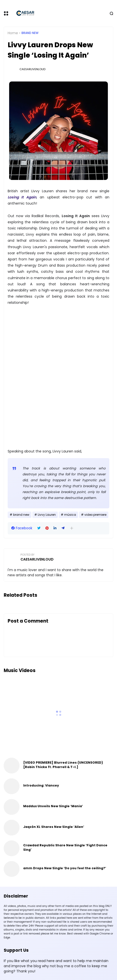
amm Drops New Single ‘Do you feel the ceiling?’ (65, 868)
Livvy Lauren (47, 515)
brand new (30, 33)
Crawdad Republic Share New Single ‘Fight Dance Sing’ (65, 847)
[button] (72, 528)
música (70, 515)
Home (13, 33)
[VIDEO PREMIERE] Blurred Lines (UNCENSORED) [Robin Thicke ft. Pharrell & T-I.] (63, 765)
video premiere (95, 515)
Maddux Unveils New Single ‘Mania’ (53, 806)
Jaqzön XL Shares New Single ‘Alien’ (54, 827)
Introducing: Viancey (41, 785)
